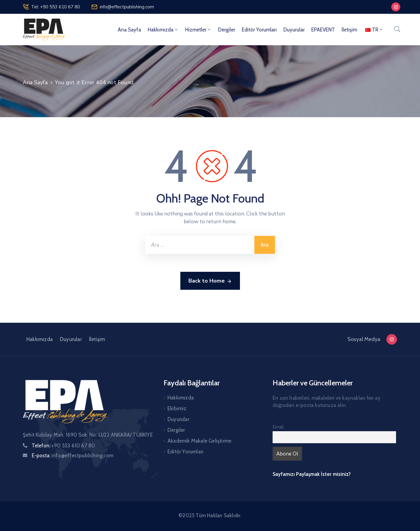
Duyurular (294, 30)
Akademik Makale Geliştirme (199, 441)
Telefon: (63, 446)
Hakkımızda (163, 30)
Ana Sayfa (129, 30)
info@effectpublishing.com (127, 7)
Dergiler (227, 30)
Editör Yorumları (259, 30)
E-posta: (72, 455)
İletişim (349, 30)
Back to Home (210, 281)
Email (278, 427)
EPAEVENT (323, 30)
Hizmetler (198, 30)
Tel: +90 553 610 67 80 (56, 7)
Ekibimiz (177, 408)
